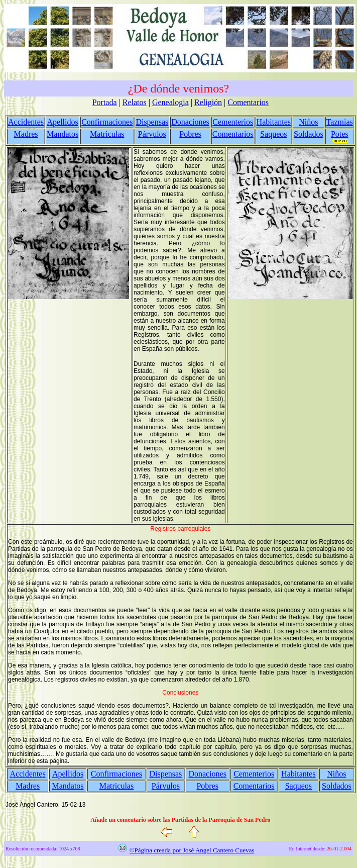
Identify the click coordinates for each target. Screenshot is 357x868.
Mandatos (63, 134)
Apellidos (63, 122)
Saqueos (273, 134)
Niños (308, 122)
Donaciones (190, 122)
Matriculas (107, 134)
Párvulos (152, 134)
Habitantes (274, 122)
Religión (208, 102)
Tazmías (340, 122)
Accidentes (26, 122)
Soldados (309, 134)
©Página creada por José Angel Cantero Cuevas (192, 850)
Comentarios (248, 102)
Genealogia (170, 102)
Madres (26, 134)
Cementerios (233, 122)
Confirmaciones (107, 122)
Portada (105, 102)
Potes (340, 134)
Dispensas (152, 122)
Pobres (190, 134)
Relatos (135, 102)
